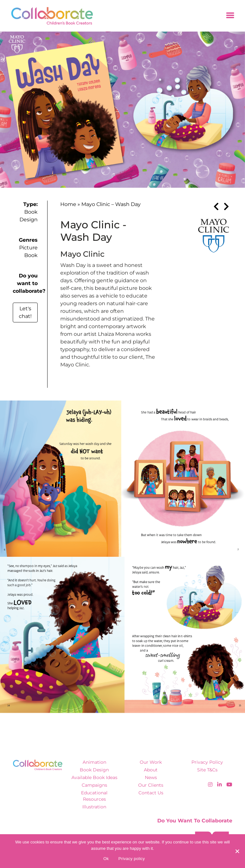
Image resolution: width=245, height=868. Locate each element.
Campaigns (94, 785)
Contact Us (151, 793)
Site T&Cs (207, 770)
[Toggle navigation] (230, 16)
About (151, 770)
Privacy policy (132, 859)
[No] (237, 851)
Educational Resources (94, 796)
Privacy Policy (207, 762)
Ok (106, 859)
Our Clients (151, 785)
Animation (94, 762)
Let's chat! (25, 312)
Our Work (151, 762)
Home (68, 204)
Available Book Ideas (94, 777)
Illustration (94, 807)
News (151, 777)
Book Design (94, 770)
